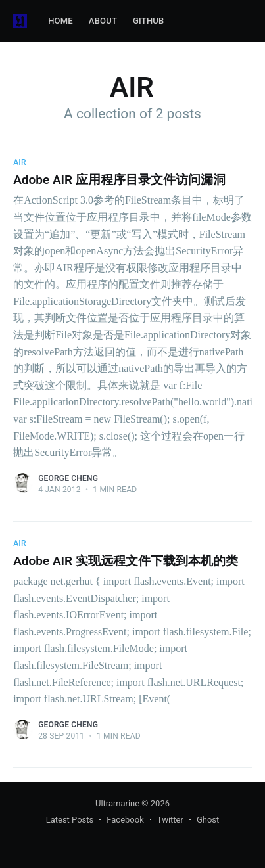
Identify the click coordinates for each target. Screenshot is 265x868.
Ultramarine (117, 803)
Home (60, 21)
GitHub (148, 21)
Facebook (125, 820)
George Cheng (68, 478)
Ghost (208, 820)
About (103, 21)
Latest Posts (70, 820)
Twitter (170, 820)
